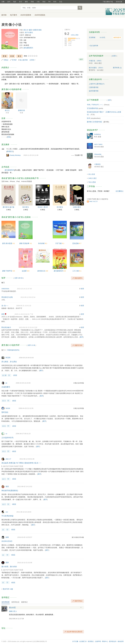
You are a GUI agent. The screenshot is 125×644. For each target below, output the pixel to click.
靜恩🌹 (4, 314)
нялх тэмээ (98, 144)
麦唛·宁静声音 (7, 271)
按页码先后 (15, 602)
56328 (8, 408)
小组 (38, 2)
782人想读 (92, 182)
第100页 (12, 608)
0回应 (14, 451)
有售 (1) (117, 68)
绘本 (89, 118)
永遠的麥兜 (6, 387)
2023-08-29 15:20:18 (26, 327)
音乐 (21, 2)
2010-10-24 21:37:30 (24, 289)
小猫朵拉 (97, 164)
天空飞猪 (59, 243)
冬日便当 (60, 207)
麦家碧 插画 (37, 30)
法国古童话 (77, 207)
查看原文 (10, 151)
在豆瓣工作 (83, 641)
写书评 (14, 60)
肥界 (7, 563)
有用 (82, 289)
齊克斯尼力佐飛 (7, 297)
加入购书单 (24, 60)
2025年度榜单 (26, 15)
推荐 (81, 59)
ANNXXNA (5, 289)
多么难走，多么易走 (9, 362)
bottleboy (97, 134)
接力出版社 (29, 32)
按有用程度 (6, 602)
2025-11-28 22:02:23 (22, 314)
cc (6, 434)
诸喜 (7, 486)
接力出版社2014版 (78, 537)
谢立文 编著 (28, 30)
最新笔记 (24, 602)
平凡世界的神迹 (7, 516)
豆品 (61, 2)
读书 (9, 2)
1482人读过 (92, 178)
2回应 (14, 401)
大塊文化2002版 (79, 383)
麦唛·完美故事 (24, 243)
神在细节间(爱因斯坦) (10, 491)
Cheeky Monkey (15, 155)
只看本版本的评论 (13, 350)
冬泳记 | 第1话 (43, 207)
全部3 (114, 56)
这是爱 (24, 271)
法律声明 (98, 641)
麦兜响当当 (42, 271)
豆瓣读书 (10, 8)
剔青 (7, 537)
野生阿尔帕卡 (6, 327)
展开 (82, 337)
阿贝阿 (8, 358)
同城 (32, 2)
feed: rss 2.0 (93, 201)
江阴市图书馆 (94, 87)
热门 (3, 283)
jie (6, 383)
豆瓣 (3, 2)
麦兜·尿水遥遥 (7, 243)
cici (7, 512)
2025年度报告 (40, 15)
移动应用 (121, 641)
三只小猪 (76, 271)
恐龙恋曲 (76, 243)
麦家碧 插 (21, 110)
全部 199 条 (19, 278)
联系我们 (91, 641)
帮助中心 (105, 641)
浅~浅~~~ (5, 306)
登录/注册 (119, 2)
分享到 (32, 60)
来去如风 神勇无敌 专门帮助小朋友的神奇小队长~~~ (21, 463)
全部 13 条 (31, 345)
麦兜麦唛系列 (28, 48)
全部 (109, 100)
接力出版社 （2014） (96, 68)
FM (49, 2)
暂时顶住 (5, 412)
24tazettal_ (98, 154)
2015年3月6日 (7, 541)
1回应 (15, 375)
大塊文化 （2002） (96, 61)
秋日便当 (26, 207)
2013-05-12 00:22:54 (28, 297)
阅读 (44, 2)
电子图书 (14, 15)
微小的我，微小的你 (9, 567)
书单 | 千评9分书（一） (95, 105)
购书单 (4, 15)
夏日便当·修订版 (8, 207)
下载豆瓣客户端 (108, 2)
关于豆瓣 (75, 641)
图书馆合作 (113, 641)
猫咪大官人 (13, 611)
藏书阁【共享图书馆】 (95, 122)
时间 (55, 2)
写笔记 (6, 60)
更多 (9, 137)
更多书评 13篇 (8, 589)
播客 (26, 2)
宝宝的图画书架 (92, 108)
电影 (15, 2)
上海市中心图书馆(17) (97, 84)
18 (5, 375)
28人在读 (91, 174)
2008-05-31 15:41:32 (24, 306)
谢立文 (7, 110)
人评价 (75, 35)
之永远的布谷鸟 (7, 438)
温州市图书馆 (94, 91)
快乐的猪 (42, 243)
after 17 (8, 459)
